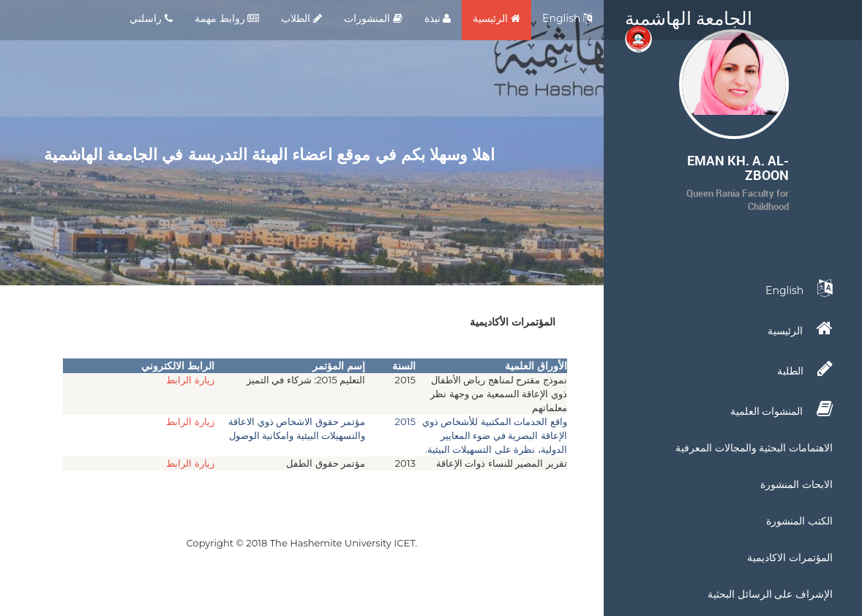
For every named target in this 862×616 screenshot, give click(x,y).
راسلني (151, 18)
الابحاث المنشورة (797, 484)
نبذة (438, 18)
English (567, 18)
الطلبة (805, 369)
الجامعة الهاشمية (689, 22)
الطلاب (301, 18)
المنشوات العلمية (782, 409)
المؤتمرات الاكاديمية (790, 557)
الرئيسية (496, 18)
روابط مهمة (227, 18)
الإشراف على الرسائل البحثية (770, 594)
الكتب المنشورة (799, 521)
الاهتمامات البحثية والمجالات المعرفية (754, 448)
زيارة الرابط (190, 380)
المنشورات (373, 18)
